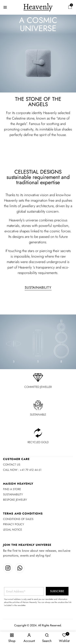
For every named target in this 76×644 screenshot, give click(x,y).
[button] (70, 7)
